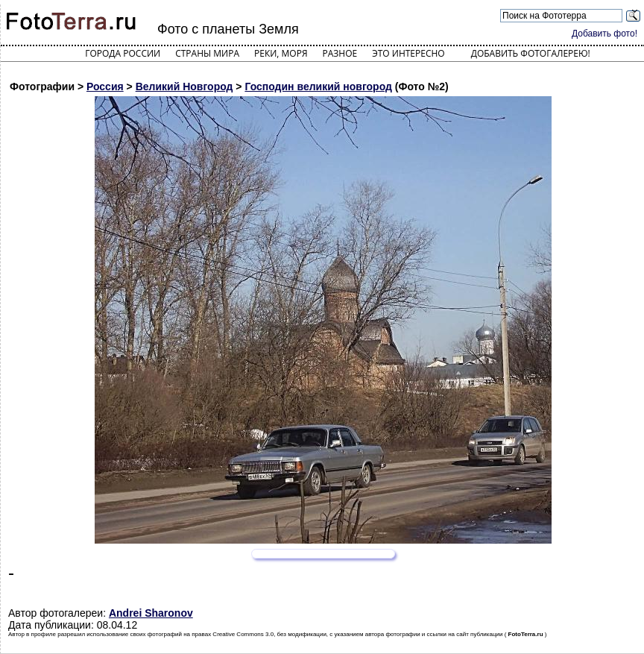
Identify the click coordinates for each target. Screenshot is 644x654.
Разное (340, 53)
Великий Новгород (184, 87)
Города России (123, 53)
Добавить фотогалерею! (531, 53)
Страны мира (207, 53)
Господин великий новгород (318, 87)
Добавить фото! (604, 34)
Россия (105, 87)
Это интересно (408, 53)
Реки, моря (281, 53)
